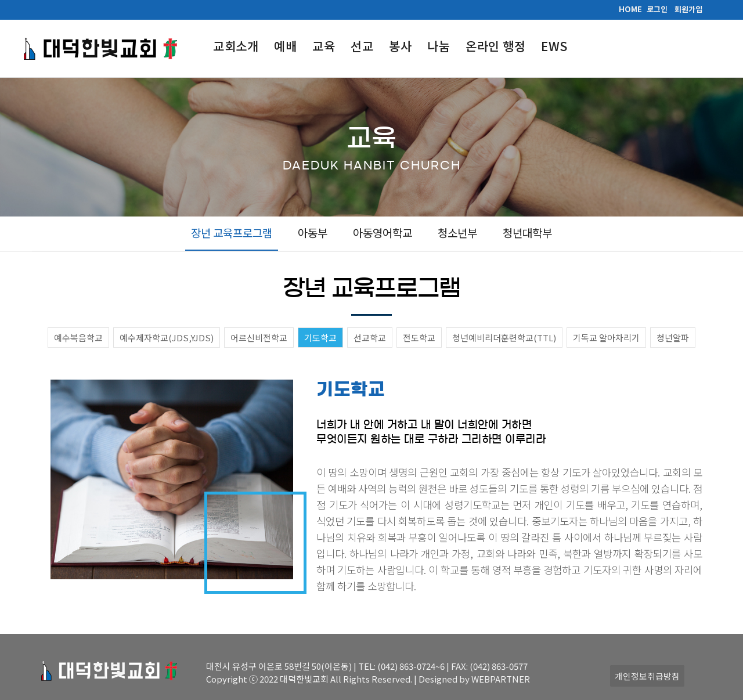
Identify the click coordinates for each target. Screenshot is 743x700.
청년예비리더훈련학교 (504, 338)
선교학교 (370, 338)
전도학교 (419, 338)
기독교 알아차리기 (606, 338)
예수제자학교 (167, 338)
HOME (630, 9)
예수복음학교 (78, 338)
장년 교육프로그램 (232, 232)
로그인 (657, 9)
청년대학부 (527, 232)
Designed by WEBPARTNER (474, 679)
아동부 (313, 232)
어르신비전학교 (259, 338)
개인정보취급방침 (647, 676)
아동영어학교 (383, 232)
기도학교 (320, 338)
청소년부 (457, 232)
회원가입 (688, 9)
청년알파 (673, 338)
